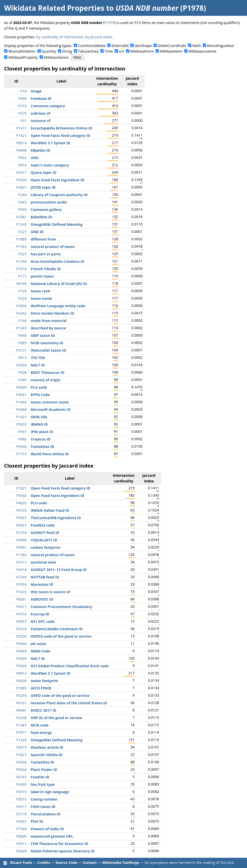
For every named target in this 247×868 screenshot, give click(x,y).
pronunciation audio (49, 202)
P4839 (21, 306)
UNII (35, 158)
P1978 (110, 23)
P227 (22, 232)
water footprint (44, 681)
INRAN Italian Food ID (50, 510)
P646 (22, 98)
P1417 (21, 128)
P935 (22, 210)
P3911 (21, 844)
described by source (48, 328)
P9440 (21, 644)
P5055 (21, 424)
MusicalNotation (22, 51)
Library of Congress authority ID (59, 195)
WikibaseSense (56, 57)
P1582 (21, 247)
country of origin (46, 380)
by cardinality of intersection (60, 37)
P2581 (21, 217)
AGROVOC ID (42, 599)
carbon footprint (45, 547)
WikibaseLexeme (202, 51)
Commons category (48, 106)
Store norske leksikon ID (52, 313)
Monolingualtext (221, 46)
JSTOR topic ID (43, 187)
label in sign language (50, 792)
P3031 (21, 395)
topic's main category (50, 165)
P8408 (21, 150)
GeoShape (143, 46)
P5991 (21, 547)
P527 (22, 254)
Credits (44, 863)
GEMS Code (40, 651)
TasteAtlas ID (42, 447)
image (36, 91)
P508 (22, 372)
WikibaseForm (142, 51)
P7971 (21, 733)
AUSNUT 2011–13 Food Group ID (59, 570)
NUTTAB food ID (45, 577)
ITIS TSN (38, 358)
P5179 (21, 814)
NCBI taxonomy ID (47, 343)
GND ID (37, 232)
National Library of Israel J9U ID (59, 284)
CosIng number (44, 799)
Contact (90, 863)
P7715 (21, 454)
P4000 (21, 784)
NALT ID (38, 365)
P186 (22, 321)
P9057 (21, 518)
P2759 (21, 533)
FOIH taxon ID (43, 807)
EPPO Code (40, 395)
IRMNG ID (39, 424)
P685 (22, 343)
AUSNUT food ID (45, 533)
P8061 (21, 599)
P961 (22, 432)
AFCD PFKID (41, 688)
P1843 (21, 402)
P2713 (21, 562)
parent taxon (42, 276)
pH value (38, 644)
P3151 (21, 350)
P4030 (21, 387)
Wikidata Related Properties (54, 8)
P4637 (21, 525)
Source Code (66, 863)
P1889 (21, 239)
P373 (22, 106)
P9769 (21, 584)
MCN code (40, 725)
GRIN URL (39, 417)
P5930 (21, 180)
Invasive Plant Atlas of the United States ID (69, 703)
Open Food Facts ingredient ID (57, 180)
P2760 (21, 577)
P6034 (21, 770)
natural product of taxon (53, 247)
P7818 (21, 269)
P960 (22, 439)
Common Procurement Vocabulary (61, 607)
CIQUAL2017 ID (44, 540)
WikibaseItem (171, 51)
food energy (41, 733)
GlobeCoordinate (172, 46)
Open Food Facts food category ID (60, 135)
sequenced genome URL (52, 836)
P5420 (21, 666)
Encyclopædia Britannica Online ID (61, 128)
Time (109, 51)
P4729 (21, 510)
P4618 (21, 570)
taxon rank (40, 291)
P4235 (21, 629)
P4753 (21, 614)
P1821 (21, 135)
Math (197, 46)
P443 (22, 202)
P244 (22, 195)
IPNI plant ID (42, 432)
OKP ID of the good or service (56, 718)
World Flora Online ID (50, 454)
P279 (22, 113)
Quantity (49, 51)
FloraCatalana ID (45, 814)
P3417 (21, 173)
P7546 (21, 829)
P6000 (21, 681)
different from (43, 239)
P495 (22, 380)
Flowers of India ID (47, 829)
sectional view (43, 562)
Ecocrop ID (40, 614)
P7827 (21, 755)
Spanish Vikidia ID (47, 755)
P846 (22, 335)
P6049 (21, 851)
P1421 (21, 417)
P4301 (21, 821)
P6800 (21, 836)
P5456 (21, 447)
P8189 (21, 284)
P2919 (21, 792)
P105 (22, 291)
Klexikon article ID (47, 747)
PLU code (39, 387)
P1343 (21, 328)
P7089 (21, 688)
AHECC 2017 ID (43, 710)
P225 (22, 298)
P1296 (21, 261)
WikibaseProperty (23, 57)
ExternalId (120, 46)
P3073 (21, 799)
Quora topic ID (44, 173)
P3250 (21, 636)
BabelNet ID (41, 217)
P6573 (21, 747)
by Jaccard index (99, 37)
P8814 (21, 143)
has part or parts (46, 254)
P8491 (21, 710)
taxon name (41, 298)
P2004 (21, 365)
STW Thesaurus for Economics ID (60, 844)
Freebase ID (41, 98)
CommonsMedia (92, 46)
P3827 (21, 187)
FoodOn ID (40, 777)
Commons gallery (46, 210)
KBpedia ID (40, 150)
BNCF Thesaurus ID (48, 372)
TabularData (88, 51)
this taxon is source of (50, 592)
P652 (22, 158)
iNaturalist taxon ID (48, 350)
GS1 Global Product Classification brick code (70, 666)
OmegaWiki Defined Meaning (57, 224)
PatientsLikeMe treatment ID (57, 629)
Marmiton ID (42, 584)
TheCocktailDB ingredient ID (56, 518)
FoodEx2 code (43, 525)
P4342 (21, 313)
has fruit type (43, 784)
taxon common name (50, 402)
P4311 (21, 807)
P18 (23, 91)
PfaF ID (37, 821)
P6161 (21, 703)
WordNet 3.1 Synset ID (50, 143)
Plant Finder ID (44, 770)
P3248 (21, 718)
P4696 (21, 540)
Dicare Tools (21, 863)
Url (121, 51)
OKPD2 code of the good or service (61, 636)
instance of (40, 121)
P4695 (21, 651)
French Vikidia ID (46, 269)
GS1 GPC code (43, 621)
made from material (49, 321)
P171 (22, 276)
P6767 (21, 777)
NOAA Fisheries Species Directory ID (63, 851)
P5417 (21, 607)
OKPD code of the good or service (60, 695)
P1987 (21, 725)
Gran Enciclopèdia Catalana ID (57, 261)
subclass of (40, 113)
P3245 (21, 695)
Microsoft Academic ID (51, 409)
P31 (23, 121)
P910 (22, 165)
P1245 (21, 224)
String (67, 51)
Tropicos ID (41, 439)
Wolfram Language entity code (58, 306)
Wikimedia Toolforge (121, 863)
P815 (22, 358)
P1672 (21, 592)
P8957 (21, 621)
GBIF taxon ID (43, 335)
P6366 (21, 409)
